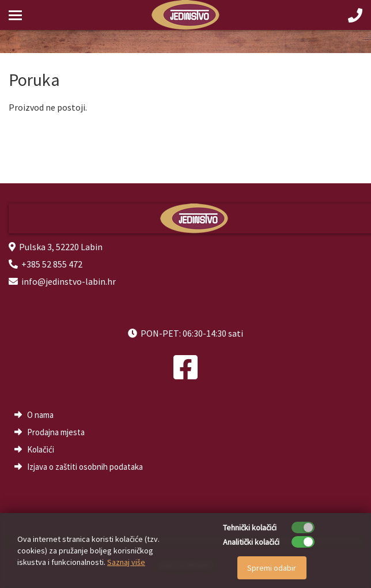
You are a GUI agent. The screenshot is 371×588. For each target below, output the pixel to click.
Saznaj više (126, 562)
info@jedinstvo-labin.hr (69, 281)
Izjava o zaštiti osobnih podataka (85, 467)
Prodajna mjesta (56, 432)
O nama (40, 415)
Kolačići (41, 449)
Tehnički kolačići (250, 527)
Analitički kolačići (251, 542)
